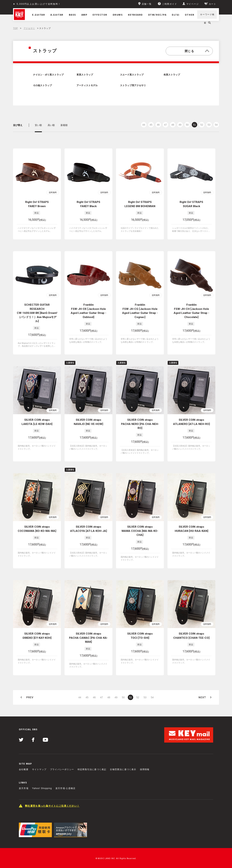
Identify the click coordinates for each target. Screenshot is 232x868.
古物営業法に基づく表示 (123, 769)
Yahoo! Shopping (42, 788)
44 (144, 125)
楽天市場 (24, 788)
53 (209, 125)
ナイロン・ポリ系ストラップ (48, 75)
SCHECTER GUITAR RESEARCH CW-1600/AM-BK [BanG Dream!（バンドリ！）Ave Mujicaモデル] (37, 313)
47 (165, 125)
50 (187, 125)
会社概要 (24, 769)
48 (173, 125)
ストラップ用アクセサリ (133, 85)
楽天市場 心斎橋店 (65, 788)
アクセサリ (29, 28)
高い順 (51, 125)
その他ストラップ (42, 85)
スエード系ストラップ (132, 75)
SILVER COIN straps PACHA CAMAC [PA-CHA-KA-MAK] (88, 638)
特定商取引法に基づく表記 (92, 769)
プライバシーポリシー (62, 769)
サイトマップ (39, 769)
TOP (15, 28)
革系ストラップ (85, 75)
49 (180, 125)
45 (151, 125)
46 (158, 125)
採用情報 (145, 769)
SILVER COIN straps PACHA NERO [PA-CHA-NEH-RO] (140, 424)
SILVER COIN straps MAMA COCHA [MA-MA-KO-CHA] (140, 531)
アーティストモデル (87, 85)
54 (216, 125)
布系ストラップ (172, 75)
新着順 (64, 125)
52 (202, 125)
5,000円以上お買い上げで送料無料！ (39, 4)
